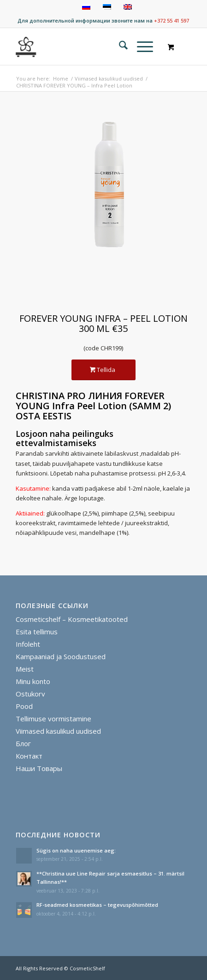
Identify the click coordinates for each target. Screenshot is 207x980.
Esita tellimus (37, 632)
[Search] (119, 46)
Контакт (29, 756)
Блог (23, 743)
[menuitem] (119, 46)
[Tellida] (103, 370)
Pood (24, 706)
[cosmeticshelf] (26, 46)
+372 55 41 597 (172, 20)
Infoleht (28, 644)
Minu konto (33, 681)
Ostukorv (30, 694)
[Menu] (140, 46)
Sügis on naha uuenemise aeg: (76, 850)
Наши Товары (39, 768)
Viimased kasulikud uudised (58, 731)
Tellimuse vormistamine (53, 719)
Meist (25, 669)
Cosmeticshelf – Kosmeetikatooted (72, 619)
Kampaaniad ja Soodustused (61, 656)
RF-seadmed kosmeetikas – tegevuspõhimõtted (97, 905)
